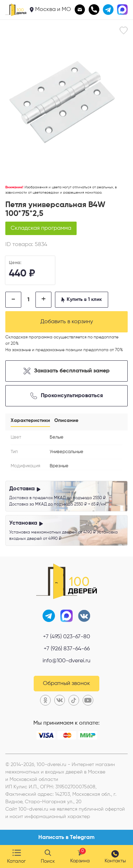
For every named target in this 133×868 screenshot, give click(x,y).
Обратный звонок (66, 684)
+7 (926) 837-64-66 (67, 649)
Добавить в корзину (67, 322)
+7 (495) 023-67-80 (66, 637)
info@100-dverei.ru (66, 661)
